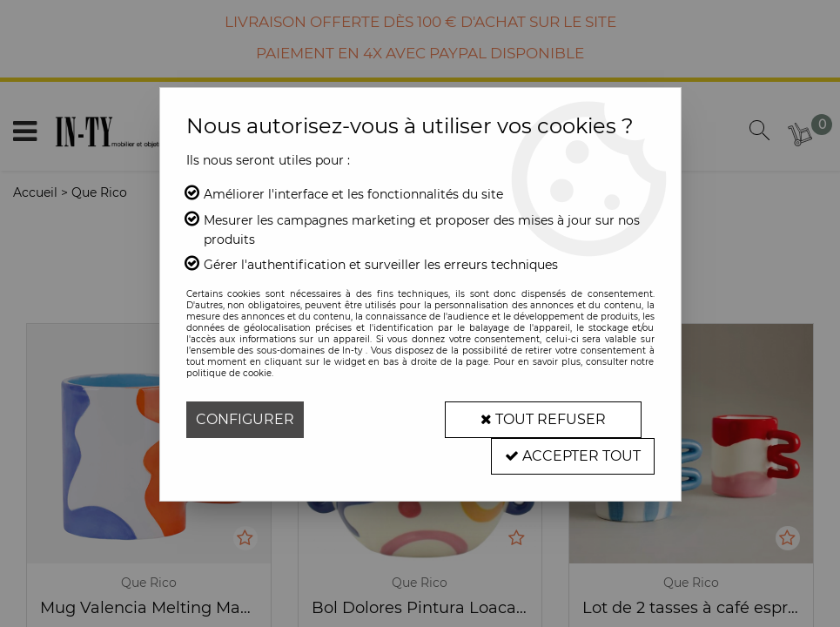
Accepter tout (573, 456)
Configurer (245, 419)
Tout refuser (543, 419)
